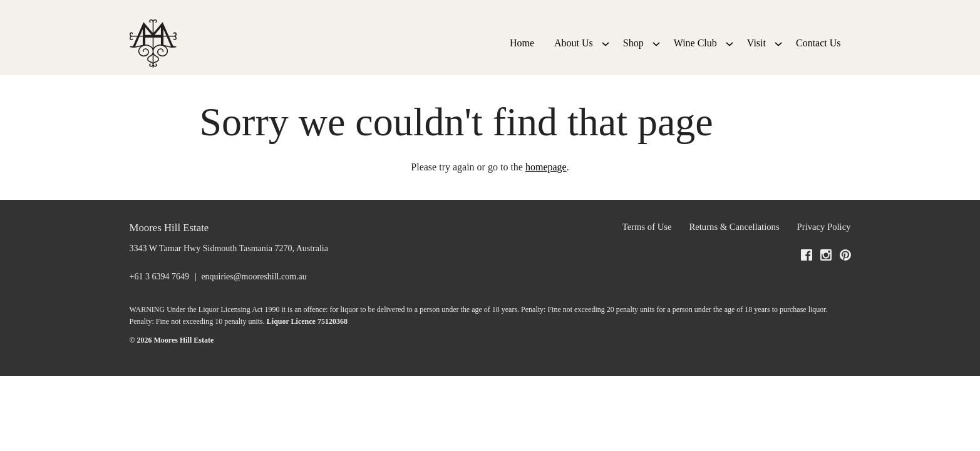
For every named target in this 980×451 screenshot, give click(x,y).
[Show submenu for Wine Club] (730, 53)
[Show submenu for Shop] (656, 53)
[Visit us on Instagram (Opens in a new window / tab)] (826, 277)
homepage (546, 187)
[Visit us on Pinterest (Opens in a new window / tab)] (845, 277)
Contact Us (818, 53)
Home (522, 53)
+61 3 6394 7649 (159, 296)
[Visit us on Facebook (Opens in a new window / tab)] (807, 277)
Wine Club (695, 53)
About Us (574, 53)
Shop (633, 53)
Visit (756, 53)
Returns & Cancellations (735, 247)
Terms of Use (647, 247)
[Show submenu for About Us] (606, 53)
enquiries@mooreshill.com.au (254, 296)
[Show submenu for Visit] (778, 53)
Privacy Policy (824, 247)
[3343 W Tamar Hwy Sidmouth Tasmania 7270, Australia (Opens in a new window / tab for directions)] (229, 268)
